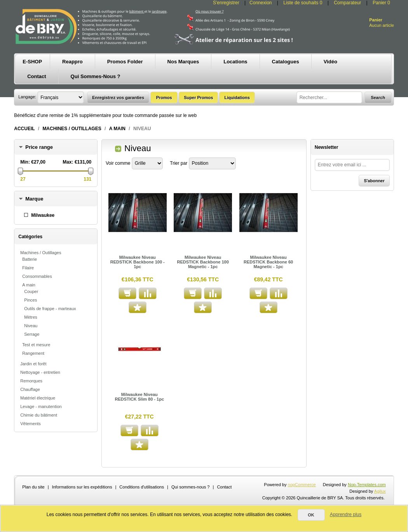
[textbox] (329, 97)
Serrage (32, 334)
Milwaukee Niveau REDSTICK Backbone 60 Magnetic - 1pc (268, 262)
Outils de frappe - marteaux (50, 309)
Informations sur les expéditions (82, 487)
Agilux (380, 491)
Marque (34, 199)
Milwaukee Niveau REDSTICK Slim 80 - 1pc (140, 397)
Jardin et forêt (33, 364)
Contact (224, 487)
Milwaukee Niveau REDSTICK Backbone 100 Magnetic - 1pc (203, 262)
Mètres (31, 317)
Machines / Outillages (72, 129)
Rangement (33, 353)
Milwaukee (43, 215)
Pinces (31, 300)
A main (117, 129)
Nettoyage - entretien (40, 372)
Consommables (37, 276)
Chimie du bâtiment (39, 415)
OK (311, 515)
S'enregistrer (226, 3)
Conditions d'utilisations (142, 487)
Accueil (24, 129)
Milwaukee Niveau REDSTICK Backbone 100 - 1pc (138, 262)
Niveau (31, 326)
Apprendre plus (346, 515)
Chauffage (30, 389)
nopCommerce (302, 485)
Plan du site (33, 487)
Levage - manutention (41, 406)
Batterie (30, 259)
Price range (39, 147)
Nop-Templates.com (367, 485)
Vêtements (31, 424)
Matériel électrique (38, 398)
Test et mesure (36, 345)
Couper (31, 291)
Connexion (261, 3)
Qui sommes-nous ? (190, 487)
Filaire (28, 268)
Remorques (31, 381)
